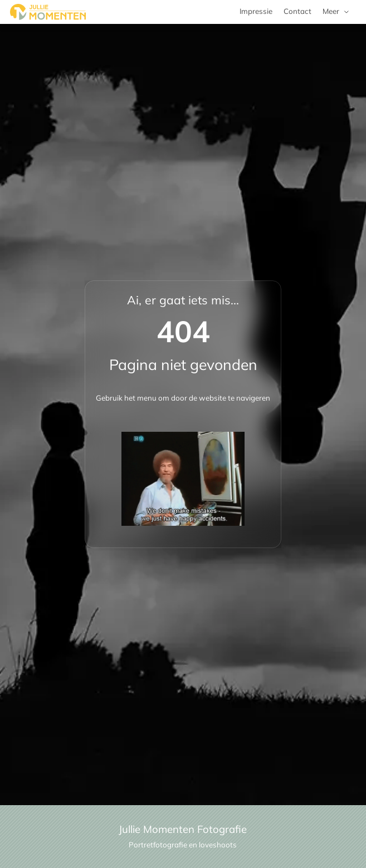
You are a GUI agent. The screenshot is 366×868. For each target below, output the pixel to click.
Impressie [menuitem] (256, 11)
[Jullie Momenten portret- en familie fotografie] (48, 12)
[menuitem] (336, 12)
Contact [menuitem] (297, 11)
